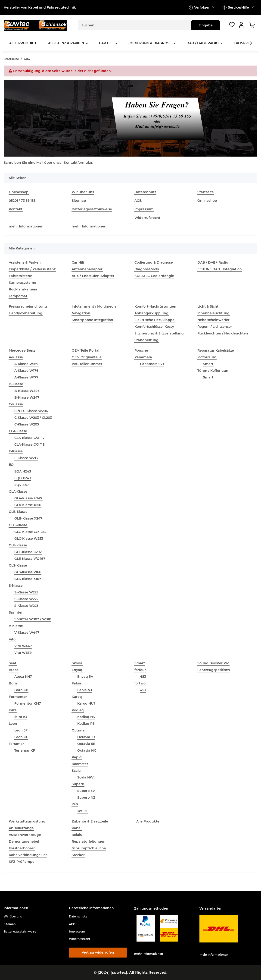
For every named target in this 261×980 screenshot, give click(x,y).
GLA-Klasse (18, 492)
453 (143, 677)
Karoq (77, 697)
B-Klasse (16, 384)
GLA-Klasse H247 (28, 498)
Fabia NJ (85, 690)
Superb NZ (86, 797)
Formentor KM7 (28, 703)
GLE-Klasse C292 (28, 552)
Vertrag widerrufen (98, 952)
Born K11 (21, 690)
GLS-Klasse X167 (28, 579)
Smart (208, 364)
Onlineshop (19, 192)
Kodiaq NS (86, 717)
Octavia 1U (86, 737)
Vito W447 (23, 646)
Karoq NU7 (86, 703)
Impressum (144, 209)
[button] (242, 25)
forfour (140, 670)
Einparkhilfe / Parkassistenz (32, 269)
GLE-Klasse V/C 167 (30, 559)
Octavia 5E (86, 744)
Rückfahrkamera (23, 289)
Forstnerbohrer (22, 848)
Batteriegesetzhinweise (92, 209)
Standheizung (146, 340)
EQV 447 (22, 485)
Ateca (14, 670)
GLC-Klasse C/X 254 (30, 532)
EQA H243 (23, 471)
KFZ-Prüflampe (22, 862)
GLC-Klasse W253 (29, 539)
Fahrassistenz (20, 276)
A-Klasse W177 (26, 377)
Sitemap (79, 201)
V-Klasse (16, 626)
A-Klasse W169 (26, 364)
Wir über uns (83, 192)
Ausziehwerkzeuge (25, 835)
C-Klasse (16, 404)
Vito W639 (23, 653)
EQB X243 (23, 478)
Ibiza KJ (21, 717)
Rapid (77, 757)
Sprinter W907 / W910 (33, 619)
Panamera (143, 357)
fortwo (140, 683)
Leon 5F (21, 730)
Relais (77, 835)
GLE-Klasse (18, 545)
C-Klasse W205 (27, 424)
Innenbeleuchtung (213, 313)
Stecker (78, 855)
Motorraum (207, 357)
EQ (11, 465)
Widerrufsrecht (147, 218)
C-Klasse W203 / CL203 (33, 418)
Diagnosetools (147, 269)
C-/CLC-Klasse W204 (31, 411)
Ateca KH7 (23, 677)
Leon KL (21, 737)
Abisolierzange (21, 828)
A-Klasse (16, 357)
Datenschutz (145, 192)
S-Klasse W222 (26, 599)
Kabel (77, 828)
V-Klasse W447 (27, 633)
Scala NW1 (86, 777)
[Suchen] (135, 25)
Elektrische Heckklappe (154, 320)
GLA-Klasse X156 (28, 505)
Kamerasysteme (22, 283)
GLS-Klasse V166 (28, 572)
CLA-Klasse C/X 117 (30, 438)
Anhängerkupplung (151, 313)
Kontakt (16, 209)
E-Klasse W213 (26, 458)
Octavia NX (87, 750)
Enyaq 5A (85, 677)
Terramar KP (25, 750)
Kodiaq (78, 710)
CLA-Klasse (18, 431)
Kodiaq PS (86, 724)
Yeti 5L (83, 811)
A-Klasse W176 (26, 371)
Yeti (75, 804)
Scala (76, 771)
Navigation (81, 313)
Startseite (206, 192)
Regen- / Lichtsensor (215, 327)
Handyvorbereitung (26, 313)
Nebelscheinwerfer (213, 320)
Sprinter (16, 612)
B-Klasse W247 (27, 397)
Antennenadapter (87, 269)
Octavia (78, 730)
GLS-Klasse (18, 565)
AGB (138, 201)
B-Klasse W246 (27, 391)
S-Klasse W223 (26, 606)
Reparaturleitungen (89, 841)
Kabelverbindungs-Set (28, 855)
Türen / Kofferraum (213, 371)
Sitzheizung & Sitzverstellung (159, 333)
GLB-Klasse (18, 512)
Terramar (16, 744)
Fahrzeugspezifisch (214, 670)
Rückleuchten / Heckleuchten (223, 333)
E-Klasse (16, 451)
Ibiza (13, 710)
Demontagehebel (24, 841)
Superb (78, 784)
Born (13, 683)
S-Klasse (16, 586)
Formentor (18, 697)
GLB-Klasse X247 (28, 518)
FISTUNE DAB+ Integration (220, 269)
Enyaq (77, 670)
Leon (13, 724)
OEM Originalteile (87, 357)
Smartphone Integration (92, 320)
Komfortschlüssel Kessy (154, 327)
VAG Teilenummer (87, 364)
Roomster (80, 764)
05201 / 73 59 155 (22, 201)
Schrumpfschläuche (89, 848)
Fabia (76, 683)
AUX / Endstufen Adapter (93, 276)
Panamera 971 (152, 364)
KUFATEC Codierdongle (154, 276)
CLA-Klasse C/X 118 (30, 444)
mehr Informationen (26, 226)
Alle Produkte (148, 821)
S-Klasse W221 (26, 592)
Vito (12, 639)
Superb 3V (86, 791)
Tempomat (18, 296)
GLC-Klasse (18, 525)
